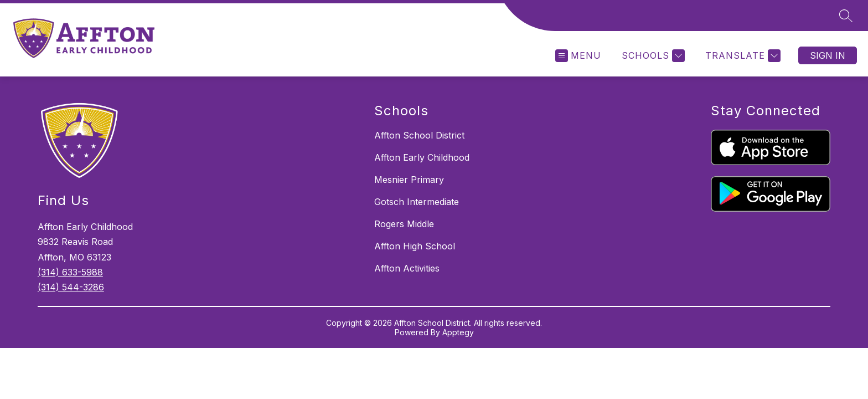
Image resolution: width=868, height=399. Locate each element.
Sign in (828, 55)
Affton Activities (407, 268)
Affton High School (415, 246)
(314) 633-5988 (70, 272)
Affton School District (419, 135)
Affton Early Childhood (422, 157)
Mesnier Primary (409, 180)
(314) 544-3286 (71, 287)
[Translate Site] (742, 56)
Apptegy (458, 332)
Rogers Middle (404, 224)
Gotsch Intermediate (417, 202)
